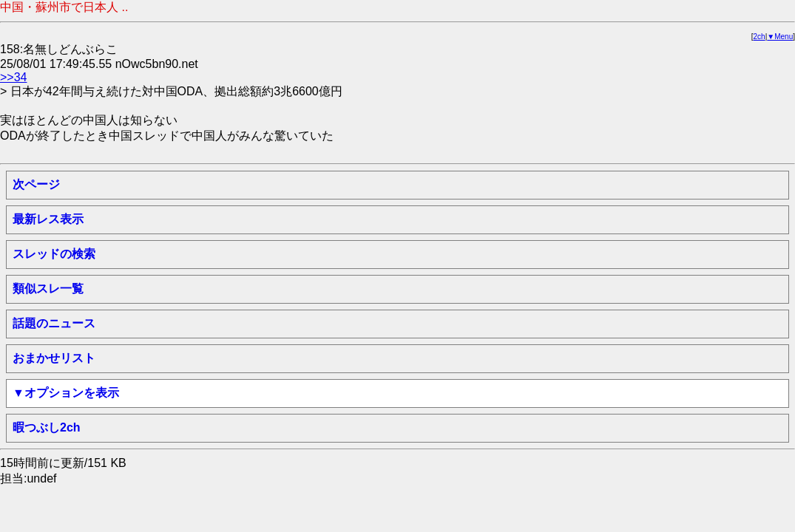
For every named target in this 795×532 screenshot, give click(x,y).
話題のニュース (54, 323)
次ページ (36, 184)
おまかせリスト (54, 358)
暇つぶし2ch (47, 427)
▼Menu (780, 37)
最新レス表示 (48, 219)
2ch (760, 37)
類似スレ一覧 (48, 289)
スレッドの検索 (54, 254)
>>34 (13, 77)
